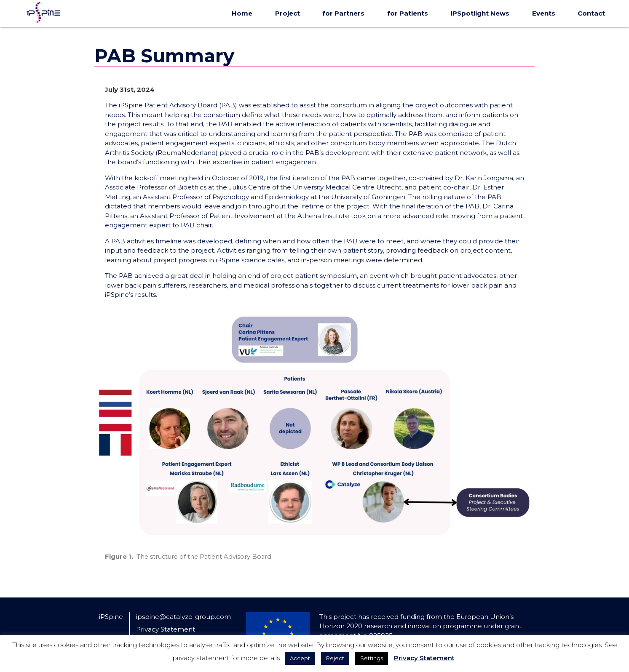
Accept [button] (300, 658)
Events (544, 13)
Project (288, 13)
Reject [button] (335, 658)
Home (242, 13)
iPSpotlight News (480, 13)
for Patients (408, 13)
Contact (591, 13)
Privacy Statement (166, 629)
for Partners (343, 13)
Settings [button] (372, 658)
